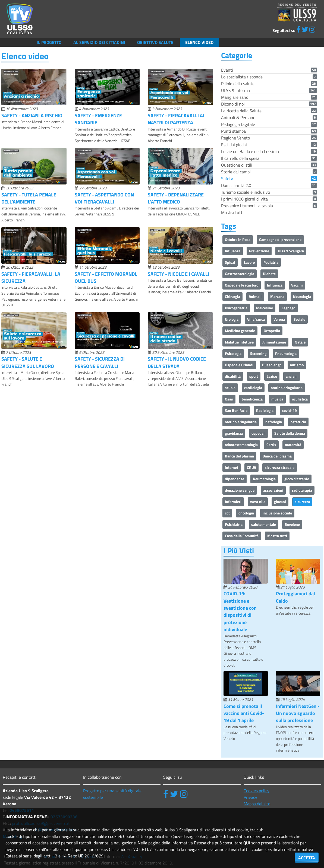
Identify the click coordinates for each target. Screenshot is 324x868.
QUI (247, 843)
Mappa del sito (257, 804)
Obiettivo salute (155, 42)
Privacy (250, 797)
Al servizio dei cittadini (99, 42)
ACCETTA (307, 858)
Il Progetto (49, 42)
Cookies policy (257, 791)
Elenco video (199, 42)
